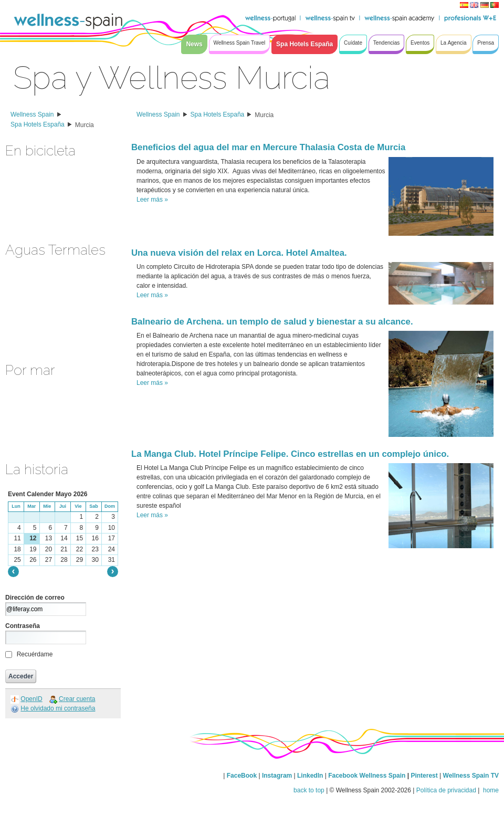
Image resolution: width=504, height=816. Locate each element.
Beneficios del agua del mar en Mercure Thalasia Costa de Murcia (268, 147)
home (490, 790)
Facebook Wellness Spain (367, 776)
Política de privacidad (446, 790)
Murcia (85, 125)
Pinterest (425, 776)
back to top (309, 790)
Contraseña (23, 626)
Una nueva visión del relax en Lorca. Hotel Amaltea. (239, 253)
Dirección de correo (35, 598)
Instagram (277, 776)
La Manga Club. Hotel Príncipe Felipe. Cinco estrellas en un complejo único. (290, 454)
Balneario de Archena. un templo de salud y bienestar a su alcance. (272, 322)
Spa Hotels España (38, 124)
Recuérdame (35, 654)
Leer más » (152, 200)
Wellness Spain (32, 114)
